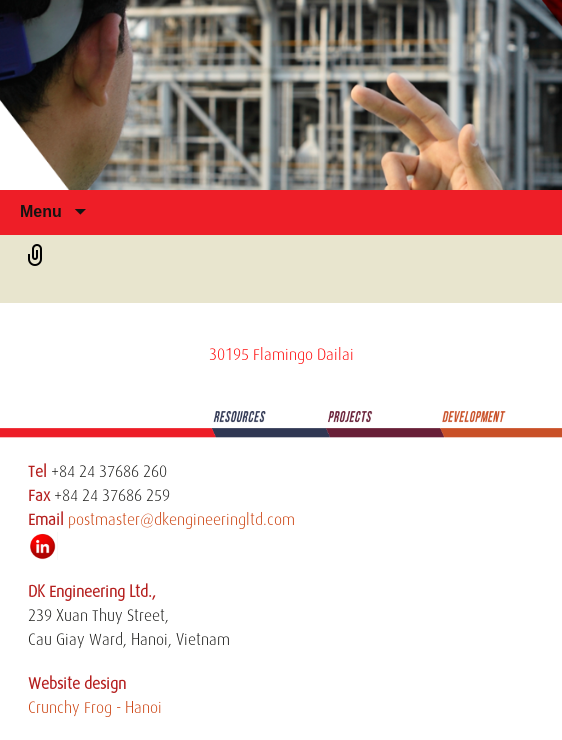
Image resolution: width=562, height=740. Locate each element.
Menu (43, 211)
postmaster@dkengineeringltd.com (181, 520)
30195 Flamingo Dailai (281, 355)
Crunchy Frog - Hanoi (95, 708)
